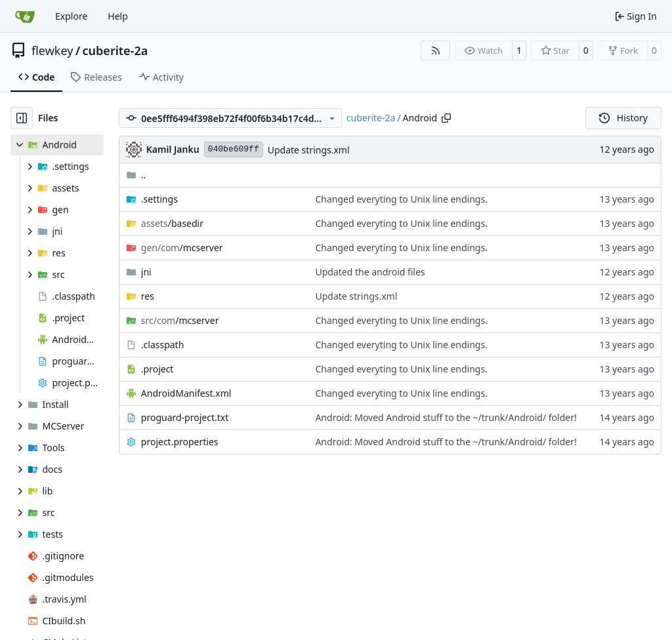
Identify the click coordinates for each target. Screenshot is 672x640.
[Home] (25, 16)
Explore (71, 16)
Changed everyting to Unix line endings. (401, 199)
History (623, 118)
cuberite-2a (115, 50)
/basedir (172, 223)
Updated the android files (370, 272)
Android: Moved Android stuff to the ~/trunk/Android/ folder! (446, 417)
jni (146, 272)
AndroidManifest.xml (186, 393)
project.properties (180, 442)
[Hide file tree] (22, 118)
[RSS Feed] (436, 50)
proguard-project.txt (185, 417)
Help (118, 16)
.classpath (163, 345)
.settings (159, 199)
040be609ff (234, 149)
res (148, 296)
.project (157, 369)
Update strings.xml (309, 150)
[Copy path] (446, 118)
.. (136, 175)
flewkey (52, 50)
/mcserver (182, 248)
